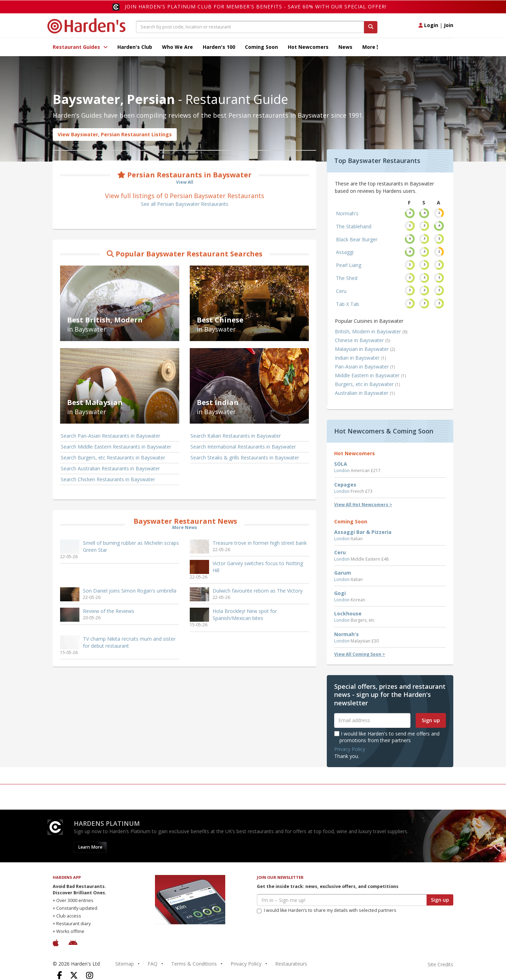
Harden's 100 (219, 47)
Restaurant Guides (80, 47)
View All (185, 182)
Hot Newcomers (308, 47)
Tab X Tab (348, 304)
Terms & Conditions (194, 964)
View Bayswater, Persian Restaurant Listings (115, 134)
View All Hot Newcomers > (363, 505)
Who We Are (177, 47)
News (345, 47)
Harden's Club (135, 47)
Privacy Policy (350, 749)
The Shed (347, 278)
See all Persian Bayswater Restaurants (185, 204)
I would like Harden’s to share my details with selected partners (327, 910)
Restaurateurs (291, 964)
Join (449, 25)
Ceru (341, 291)
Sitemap (125, 964)
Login (428, 25)
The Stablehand (354, 226)
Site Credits (440, 964)
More (370, 47)
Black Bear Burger (357, 239)
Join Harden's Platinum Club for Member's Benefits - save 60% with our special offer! (256, 6)
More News (185, 527)
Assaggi (345, 252)
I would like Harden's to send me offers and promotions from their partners (387, 737)
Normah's (347, 213)
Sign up (431, 720)
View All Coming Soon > (360, 654)
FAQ (153, 964)
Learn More (90, 847)
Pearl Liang (349, 265)
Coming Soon (261, 47)
